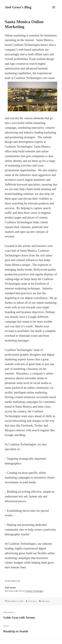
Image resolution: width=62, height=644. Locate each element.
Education (46, 601)
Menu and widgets (54, 11)
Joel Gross (32, 601)
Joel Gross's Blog (18, 7)
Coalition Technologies (34, 591)
